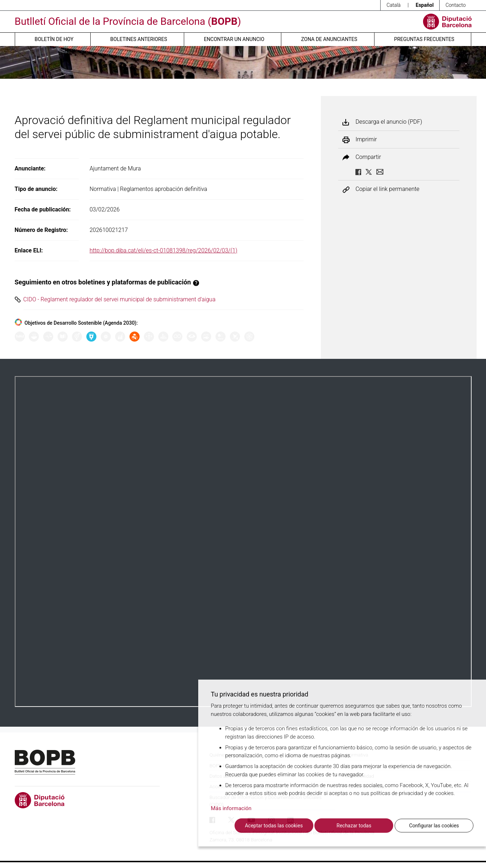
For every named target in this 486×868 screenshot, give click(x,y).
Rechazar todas (354, 826)
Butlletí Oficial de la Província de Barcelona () (128, 21)
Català (393, 5)
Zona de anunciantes (329, 39)
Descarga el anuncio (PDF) (389, 122)
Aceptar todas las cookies (274, 826)
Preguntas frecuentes (424, 39)
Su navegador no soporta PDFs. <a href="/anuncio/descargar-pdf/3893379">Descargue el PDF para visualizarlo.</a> (243, 542)
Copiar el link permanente (387, 189)
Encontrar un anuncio (234, 39)
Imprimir (366, 140)
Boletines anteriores (138, 39)
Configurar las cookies (434, 826)
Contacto (455, 5)
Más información (231, 808)
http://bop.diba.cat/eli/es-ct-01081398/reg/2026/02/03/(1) (163, 250)
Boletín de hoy (54, 39)
